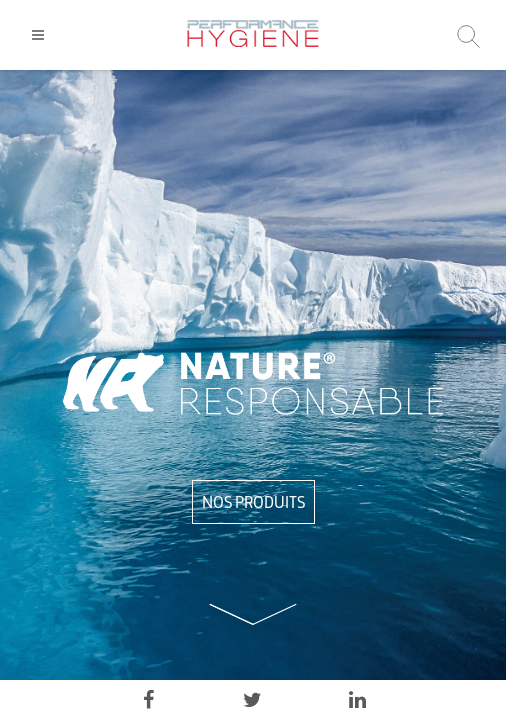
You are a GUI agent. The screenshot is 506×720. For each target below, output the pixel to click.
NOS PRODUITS (253, 502)
